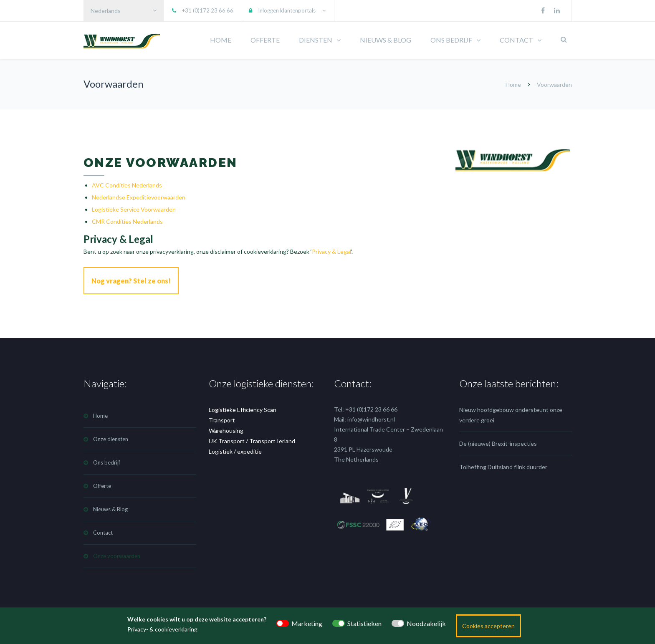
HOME (221, 40)
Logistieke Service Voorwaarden (134, 209)
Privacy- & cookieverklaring (162, 629)
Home (513, 85)
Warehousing (226, 428)
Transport (222, 418)
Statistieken (364, 623)
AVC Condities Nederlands (127, 185)
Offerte (102, 484)
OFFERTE (265, 40)
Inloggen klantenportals (287, 10)
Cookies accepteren (488, 626)
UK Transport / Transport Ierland (252, 439)
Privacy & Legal (331, 251)
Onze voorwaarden (117, 554)
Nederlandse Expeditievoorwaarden (139, 197)
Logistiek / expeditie (235, 449)
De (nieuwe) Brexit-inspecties (498, 441)
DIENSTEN (316, 40)
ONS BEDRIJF (451, 40)
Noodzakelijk (426, 623)
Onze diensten (111, 437)
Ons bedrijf (107, 460)
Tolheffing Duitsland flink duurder (503, 465)
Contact (103, 530)
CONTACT (516, 40)
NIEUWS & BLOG (386, 40)
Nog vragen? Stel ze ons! (131, 281)
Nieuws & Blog (110, 507)
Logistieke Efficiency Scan (243, 408)
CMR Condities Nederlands (127, 221)
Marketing (307, 623)
